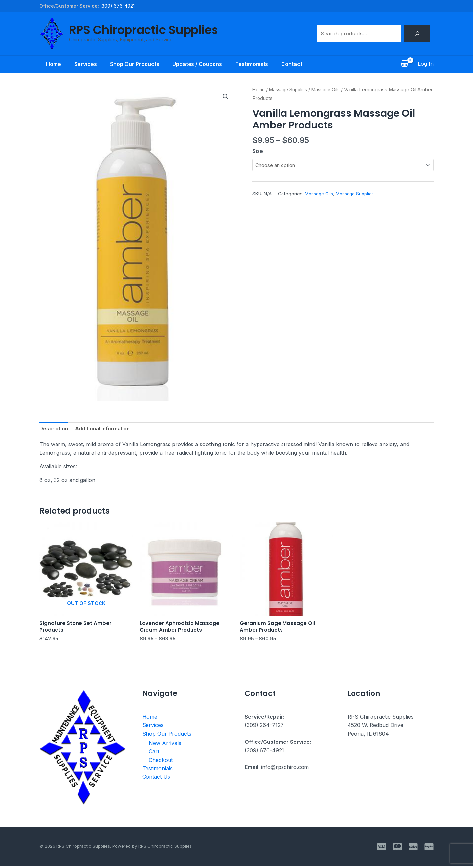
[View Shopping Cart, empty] (404, 64)
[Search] (417, 34)
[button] (225, 97)
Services (82, 64)
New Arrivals (165, 745)
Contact (298, 64)
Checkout (161, 762)
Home (47, 64)
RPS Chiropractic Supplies (144, 30)
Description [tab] (55, 429)
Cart (154, 754)
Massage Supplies (291, 90)
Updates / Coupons (199, 64)
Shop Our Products (133, 64)
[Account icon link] (426, 64)
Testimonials (256, 64)
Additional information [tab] (105, 429)
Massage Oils (331, 90)
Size (258, 151)
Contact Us (156, 779)
